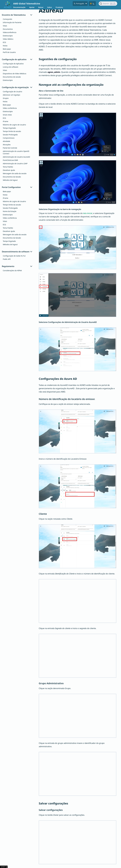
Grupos (6, 98)
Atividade (6, 141)
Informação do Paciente (12, 22)
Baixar (41, 7)
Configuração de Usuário (12, 92)
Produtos (59, 7)
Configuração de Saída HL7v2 (14, 256)
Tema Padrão (8, 167)
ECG (4, 42)
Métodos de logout (10, 180)
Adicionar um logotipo (11, 95)
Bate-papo (7, 49)
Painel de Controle (10, 148)
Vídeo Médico (8, 39)
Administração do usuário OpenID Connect (16, 152)
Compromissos (9, 138)
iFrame (5, 121)
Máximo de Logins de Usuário (14, 125)
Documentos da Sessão (12, 177)
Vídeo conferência (10, 108)
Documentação (19, 7)
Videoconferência (10, 32)
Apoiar (32, 7)
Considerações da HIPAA (12, 270)
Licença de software (11, 67)
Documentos (8, 29)
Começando (8, 19)
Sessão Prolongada (10, 135)
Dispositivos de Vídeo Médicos (15, 74)
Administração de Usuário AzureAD (16, 157)
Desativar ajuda (9, 170)
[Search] (108, 4)
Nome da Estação (10, 211)
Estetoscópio (8, 36)
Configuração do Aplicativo (13, 64)
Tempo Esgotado (9, 128)
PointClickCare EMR (10, 160)
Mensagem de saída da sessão (15, 173)
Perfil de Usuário (9, 52)
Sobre (50, 7)
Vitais (5, 26)
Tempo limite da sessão (12, 131)
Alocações (7, 145)
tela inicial (88, 213)
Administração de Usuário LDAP (15, 164)
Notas (5, 46)
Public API (7, 259)
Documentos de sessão (12, 77)
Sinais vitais (7, 115)
